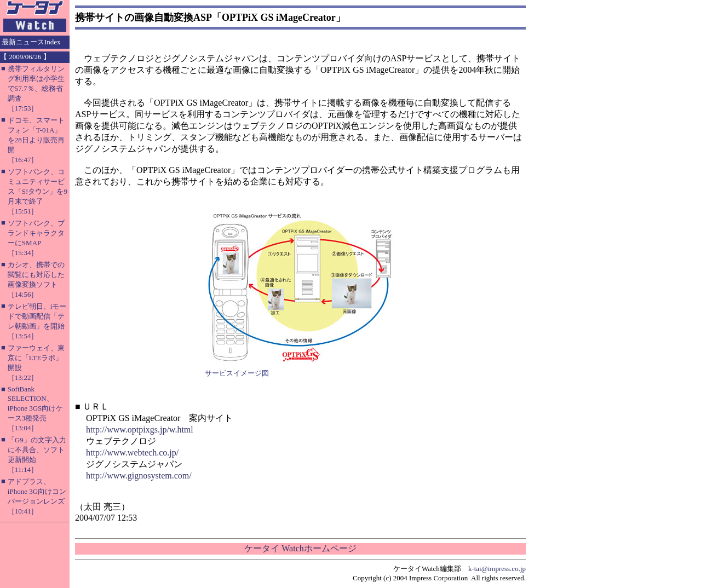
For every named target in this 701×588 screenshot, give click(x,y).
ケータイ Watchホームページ (300, 548)
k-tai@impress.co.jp (497, 569)
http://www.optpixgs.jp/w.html (140, 430)
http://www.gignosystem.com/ (139, 475)
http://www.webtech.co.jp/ (132, 452)
